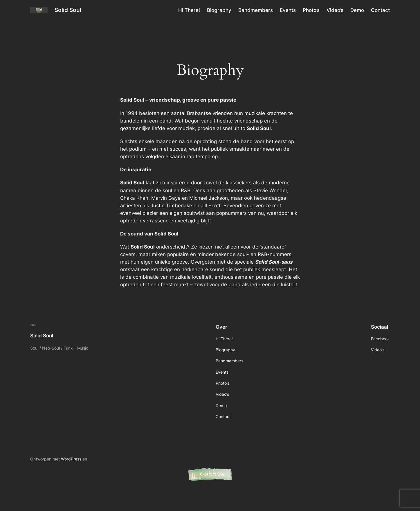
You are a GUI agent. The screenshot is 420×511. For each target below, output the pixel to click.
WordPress (71, 459)
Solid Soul (68, 10)
